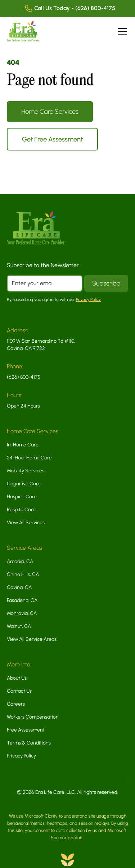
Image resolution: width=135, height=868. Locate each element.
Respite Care (21, 510)
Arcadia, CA (20, 561)
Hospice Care (22, 497)
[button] (121, 31)
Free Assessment (26, 730)
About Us (17, 678)
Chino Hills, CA (23, 574)
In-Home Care (23, 445)
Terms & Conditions (29, 743)
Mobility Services (26, 471)
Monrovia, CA (22, 613)
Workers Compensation (33, 717)
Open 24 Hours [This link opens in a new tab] (23, 406)
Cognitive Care (24, 484)
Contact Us (19, 691)
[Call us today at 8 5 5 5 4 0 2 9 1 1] (67, 9)
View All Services (26, 523)
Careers (16, 704)
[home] (23, 31)
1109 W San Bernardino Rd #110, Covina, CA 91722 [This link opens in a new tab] (41, 345)
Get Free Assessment (52, 139)
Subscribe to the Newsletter (43, 265)
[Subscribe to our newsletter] (106, 283)
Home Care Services (50, 112)
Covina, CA (19, 587)
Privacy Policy (21, 756)
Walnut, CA (19, 626)
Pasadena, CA (22, 600)
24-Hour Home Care (29, 458)
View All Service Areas (32, 639)
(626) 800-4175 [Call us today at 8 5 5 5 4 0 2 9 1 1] (24, 377)
